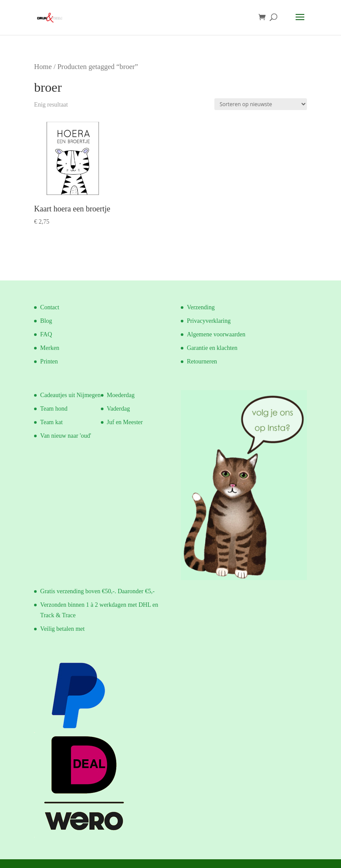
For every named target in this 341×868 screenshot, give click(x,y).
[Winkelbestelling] (261, 104)
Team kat (52, 422)
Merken (50, 348)
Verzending (201, 307)
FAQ (46, 334)
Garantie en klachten (212, 348)
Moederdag (121, 395)
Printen (49, 361)
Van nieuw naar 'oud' (66, 436)
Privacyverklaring (209, 321)
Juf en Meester (125, 422)
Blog (46, 321)
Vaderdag (119, 409)
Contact (50, 307)
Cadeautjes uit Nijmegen (70, 395)
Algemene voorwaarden (216, 334)
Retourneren (202, 361)
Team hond (54, 409)
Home (43, 67)
